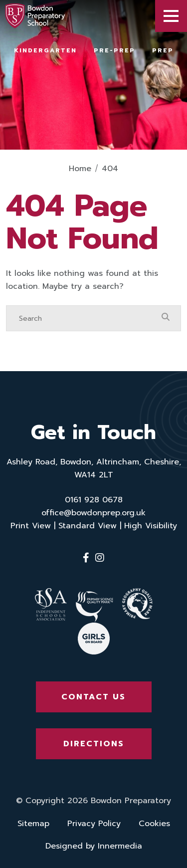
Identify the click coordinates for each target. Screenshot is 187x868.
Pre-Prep (114, 50)
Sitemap (33, 824)
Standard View (88, 526)
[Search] (84, 318)
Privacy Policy (94, 824)
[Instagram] (100, 558)
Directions (94, 744)
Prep (163, 50)
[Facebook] (86, 558)
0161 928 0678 (94, 500)
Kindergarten (45, 50)
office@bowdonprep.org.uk (93, 513)
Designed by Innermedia (94, 846)
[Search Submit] (166, 318)
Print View (31, 526)
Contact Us (93, 697)
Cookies (154, 824)
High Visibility (151, 526)
